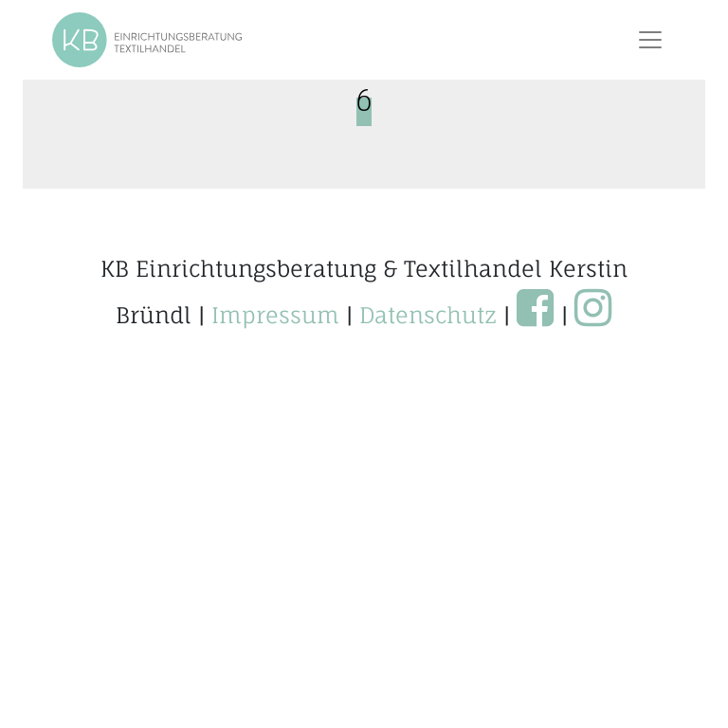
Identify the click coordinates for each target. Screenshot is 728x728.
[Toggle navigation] (650, 40)
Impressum (275, 315)
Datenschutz (428, 315)
